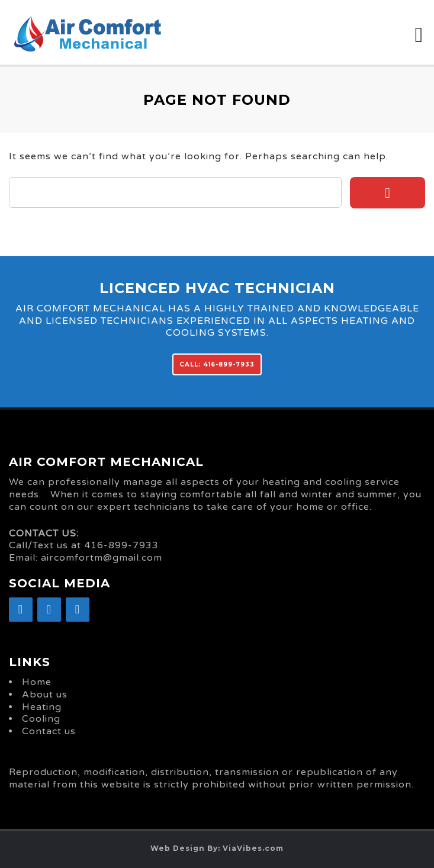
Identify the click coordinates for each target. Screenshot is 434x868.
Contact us (49, 731)
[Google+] (49, 610)
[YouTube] (78, 610)
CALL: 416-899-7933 (217, 364)
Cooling (41, 719)
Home (37, 682)
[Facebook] (21, 610)
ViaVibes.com (253, 848)
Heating (42, 707)
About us (45, 695)
